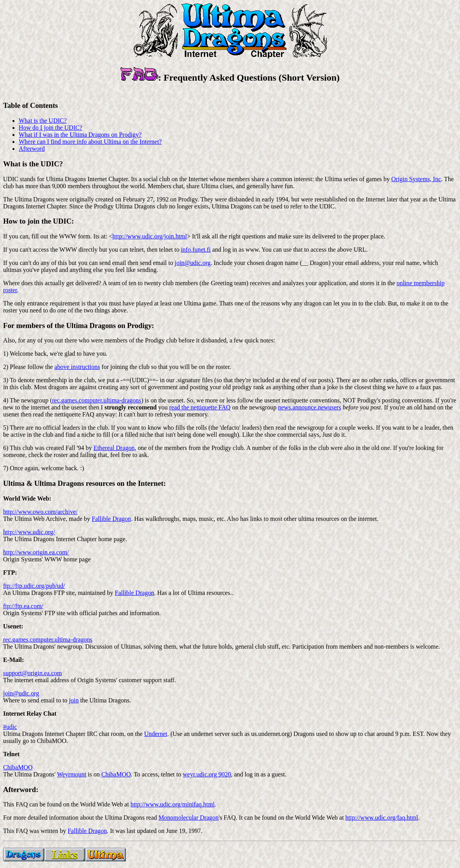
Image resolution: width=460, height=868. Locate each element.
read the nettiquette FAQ (200, 407)
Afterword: (21, 789)
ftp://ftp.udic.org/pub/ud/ (34, 586)
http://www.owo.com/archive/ (40, 512)
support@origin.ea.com (33, 673)
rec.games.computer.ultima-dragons (96, 400)
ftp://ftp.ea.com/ (23, 606)
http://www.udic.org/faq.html (382, 818)
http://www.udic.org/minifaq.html (173, 804)
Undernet (156, 734)
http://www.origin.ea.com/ (36, 552)
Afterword (32, 149)
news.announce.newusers (310, 407)
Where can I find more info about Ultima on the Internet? (90, 142)
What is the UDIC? (43, 121)
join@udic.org (193, 263)
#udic (10, 727)
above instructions (77, 367)
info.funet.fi (196, 250)
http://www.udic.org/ (29, 532)
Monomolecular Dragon (189, 818)
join (74, 700)
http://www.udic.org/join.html (149, 236)
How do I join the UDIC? (50, 128)
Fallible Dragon (111, 519)
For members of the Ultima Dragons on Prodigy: (79, 325)
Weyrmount (72, 774)
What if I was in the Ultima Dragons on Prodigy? (80, 135)
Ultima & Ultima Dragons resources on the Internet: (84, 483)
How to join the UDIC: (39, 221)
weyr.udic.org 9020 (207, 774)
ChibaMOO (18, 767)
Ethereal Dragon (114, 448)
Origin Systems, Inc (416, 179)
